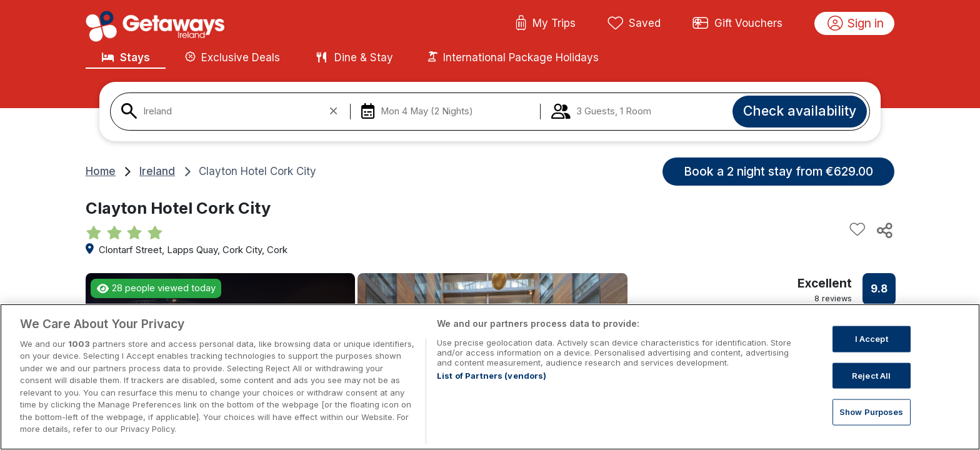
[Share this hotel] (884, 230)
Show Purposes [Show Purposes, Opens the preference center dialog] (872, 412)
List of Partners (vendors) (492, 376)
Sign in (856, 24)
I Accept (872, 339)
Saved (634, 24)
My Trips (545, 24)
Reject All (871, 375)
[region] (490, 377)
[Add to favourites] (857, 230)
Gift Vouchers (737, 24)
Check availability (800, 111)
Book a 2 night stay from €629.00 (778, 171)
